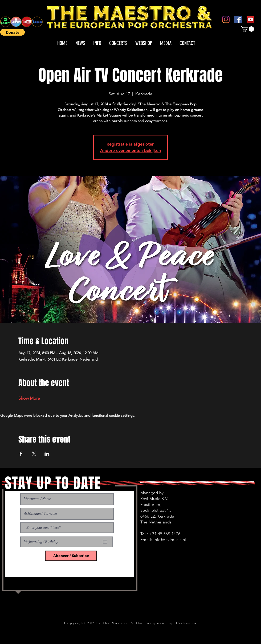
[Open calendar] (105, 542)
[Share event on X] (34, 454)
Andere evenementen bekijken (130, 150)
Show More (29, 398)
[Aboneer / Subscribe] (71, 556)
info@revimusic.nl (170, 540)
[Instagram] (226, 19)
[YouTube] (250, 19)
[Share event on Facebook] (21, 454)
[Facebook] (238, 19)
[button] (13, 32)
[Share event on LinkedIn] (47, 454)
